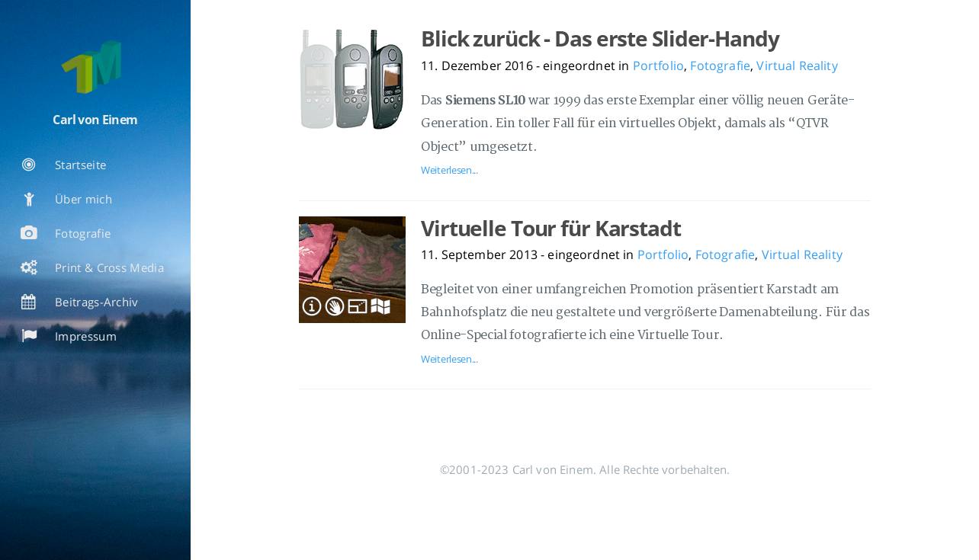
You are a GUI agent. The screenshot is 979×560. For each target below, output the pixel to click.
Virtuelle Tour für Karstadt (551, 228)
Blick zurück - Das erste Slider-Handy (600, 38)
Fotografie (720, 66)
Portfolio (658, 66)
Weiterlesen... (449, 170)
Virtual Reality (797, 66)
